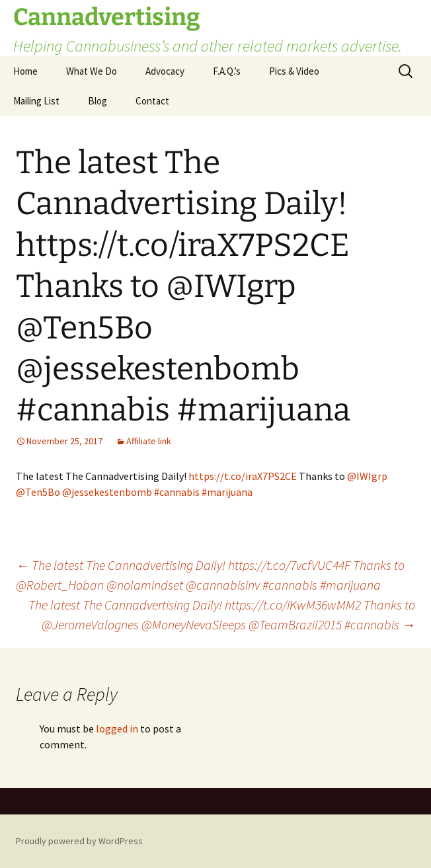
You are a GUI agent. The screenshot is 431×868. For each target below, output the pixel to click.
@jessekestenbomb (107, 492)
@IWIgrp (367, 476)
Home (25, 71)
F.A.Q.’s (227, 71)
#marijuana (227, 492)
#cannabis (177, 492)
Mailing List (36, 101)
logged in (117, 729)
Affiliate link (149, 441)
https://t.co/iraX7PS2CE (243, 476)
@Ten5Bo (38, 492)
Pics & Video (294, 71)
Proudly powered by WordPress (79, 841)
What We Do (92, 71)
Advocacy (165, 71)
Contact (152, 101)
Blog (98, 101)
